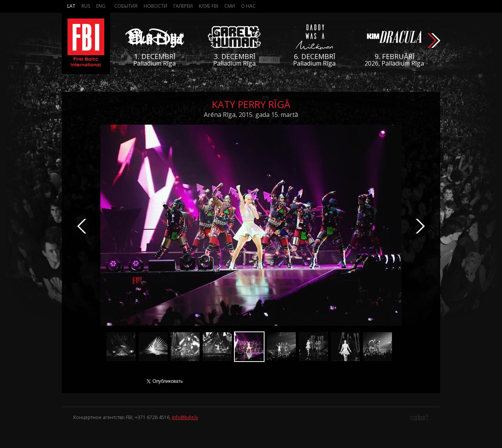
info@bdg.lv (185, 417)
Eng (101, 6)
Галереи (183, 6)
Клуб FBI (209, 6)
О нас (248, 6)
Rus (86, 6)
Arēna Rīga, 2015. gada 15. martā (251, 115)
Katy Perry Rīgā (251, 104)
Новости (155, 6)
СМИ (230, 6)
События (126, 6)
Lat (71, 6)
